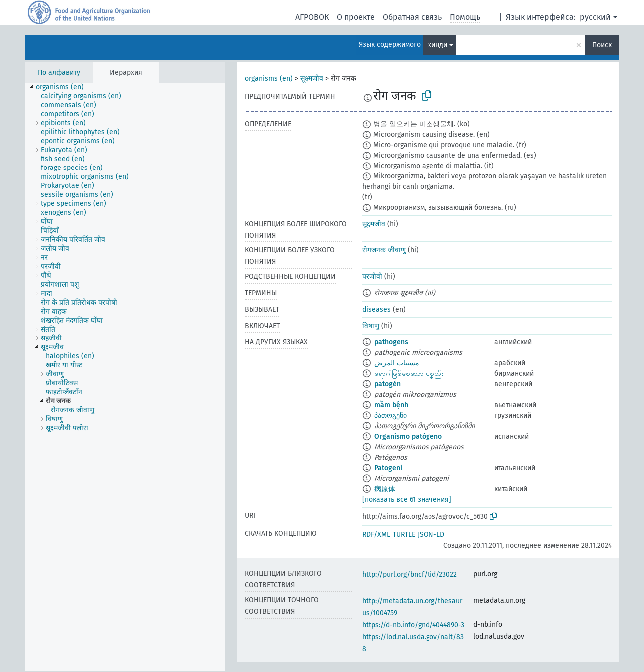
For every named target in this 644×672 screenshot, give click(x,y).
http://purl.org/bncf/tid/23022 (410, 575)
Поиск (602, 45)
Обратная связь (412, 17)
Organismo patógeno (408, 436)
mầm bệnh (391, 405)
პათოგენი (390, 416)
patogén (387, 384)
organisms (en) (269, 79)
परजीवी (372, 276)
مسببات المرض (397, 363)
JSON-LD (431, 535)
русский (595, 17)
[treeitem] (64, 87)
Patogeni (388, 468)
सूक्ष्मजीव (312, 79)
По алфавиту (59, 73)
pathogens (391, 342)
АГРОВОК (312, 17)
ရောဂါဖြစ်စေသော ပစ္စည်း (409, 374)
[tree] (125, 377)
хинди (438, 45)
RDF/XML (376, 535)
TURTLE (404, 535)
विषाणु (371, 326)
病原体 (385, 489)
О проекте (356, 17)
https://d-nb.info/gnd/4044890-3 (413, 625)
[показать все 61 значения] (407, 499)
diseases (376, 309)
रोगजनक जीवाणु (384, 250)
